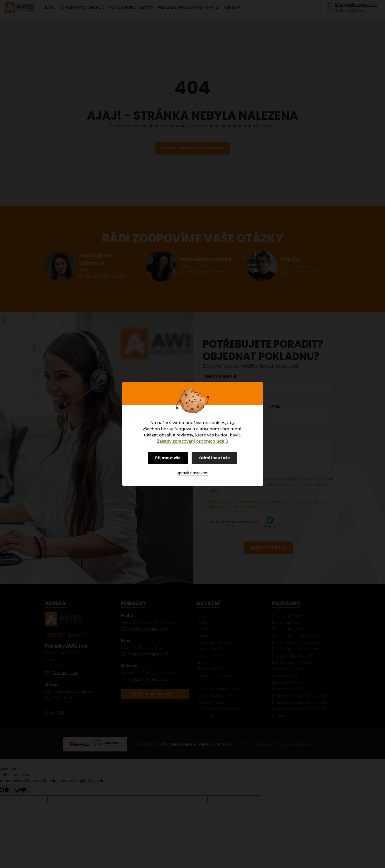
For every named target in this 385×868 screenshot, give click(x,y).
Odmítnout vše (214, 458)
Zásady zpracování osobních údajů (192, 441)
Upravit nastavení (192, 473)
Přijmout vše (168, 458)
